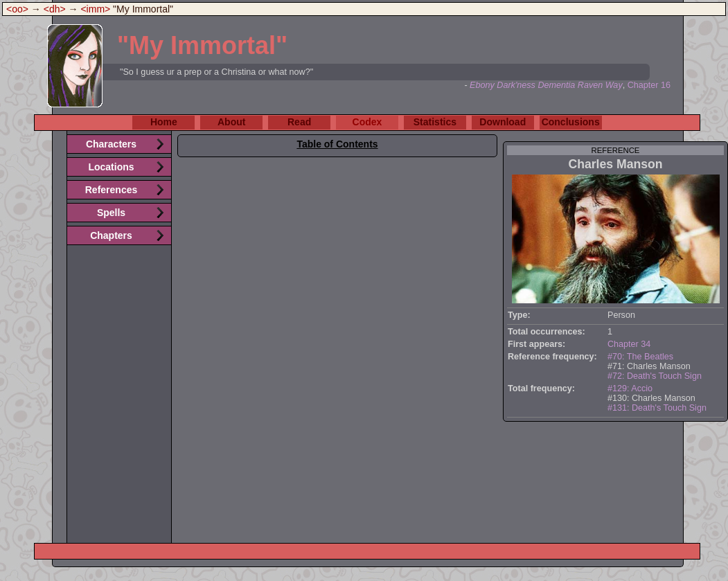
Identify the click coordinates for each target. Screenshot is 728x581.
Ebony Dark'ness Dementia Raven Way (546, 85)
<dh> (55, 9)
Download (503, 122)
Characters (111, 144)
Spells (111, 213)
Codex (367, 122)
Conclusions (571, 122)
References (112, 190)
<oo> (17, 9)
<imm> (95, 9)
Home (164, 122)
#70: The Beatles (640, 357)
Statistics (435, 122)
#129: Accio (630, 388)
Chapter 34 (629, 344)
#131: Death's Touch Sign (657, 408)
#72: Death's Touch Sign (655, 376)
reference (616, 150)
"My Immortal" (202, 45)
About (231, 122)
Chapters (111, 235)
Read (299, 122)
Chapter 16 (649, 85)
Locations (111, 167)
